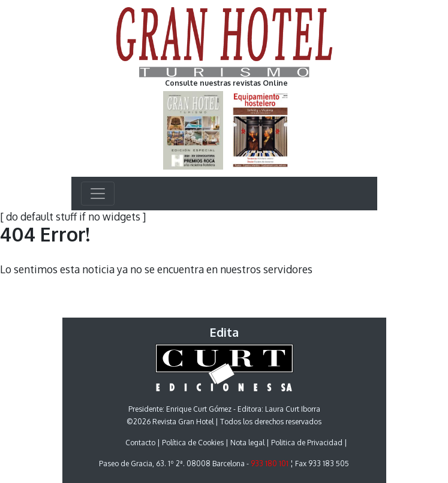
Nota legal (247, 443)
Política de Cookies (193, 443)
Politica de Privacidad (307, 443)
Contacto (140, 443)
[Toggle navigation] (98, 194)
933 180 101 (270, 464)
